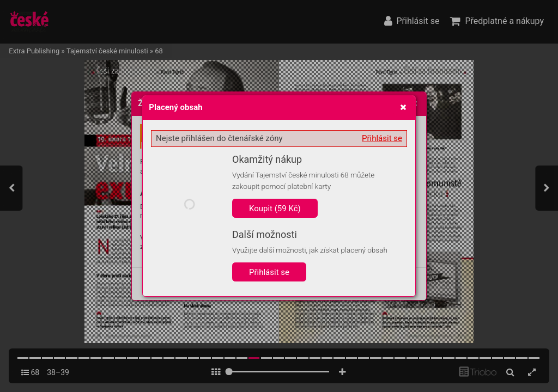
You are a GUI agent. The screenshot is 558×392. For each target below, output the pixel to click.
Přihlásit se (382, 138)
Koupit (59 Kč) (275, 209)
